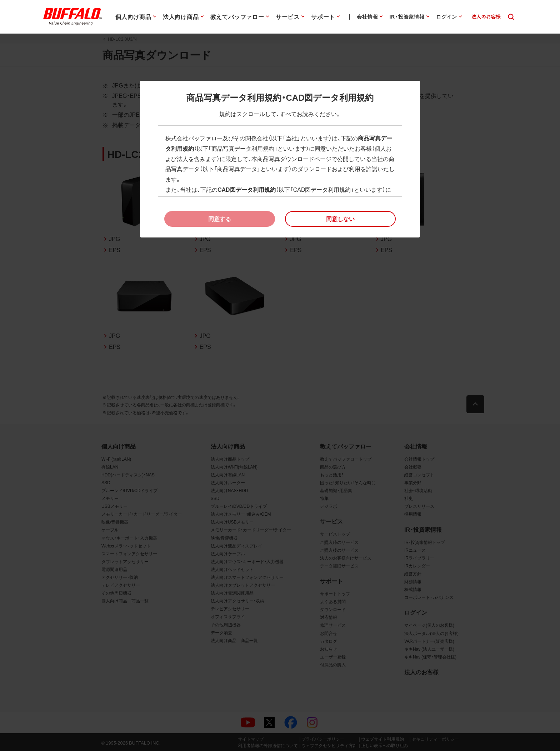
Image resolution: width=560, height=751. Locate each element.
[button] (340, 219)
